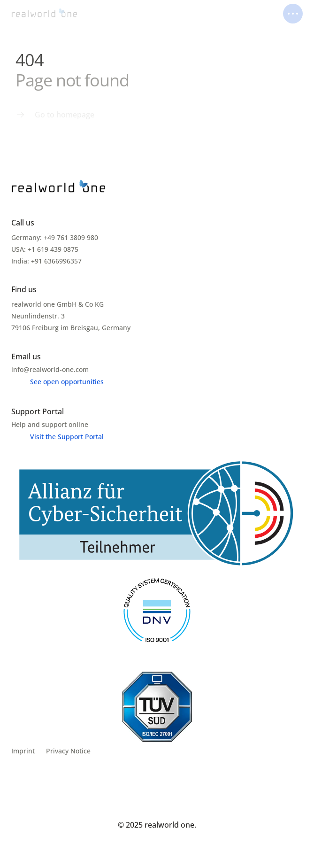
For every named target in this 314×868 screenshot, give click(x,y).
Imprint (23, 751)
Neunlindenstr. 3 (39, 316)
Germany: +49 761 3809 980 (55, 237)
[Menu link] (55, 115)
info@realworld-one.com (50, 369)
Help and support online (50, 424)
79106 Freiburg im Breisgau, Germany (71, 328)
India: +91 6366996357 (46, 261)
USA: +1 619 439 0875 (45, 249)
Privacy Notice (68, 751)
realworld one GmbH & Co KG (57, 304)
